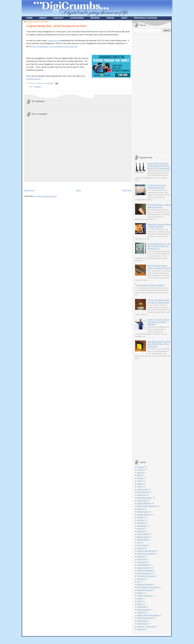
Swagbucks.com (33, 79)
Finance (140, 604)
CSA (139, 543)
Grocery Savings (143, 534)
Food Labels (142, 607)
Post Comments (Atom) (46, 196)
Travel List (141, 629)
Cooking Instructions (145, 596)
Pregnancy (141, 579)
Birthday (140, 593)
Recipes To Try (143, 624)
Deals (139, 473)
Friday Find (141, 559)
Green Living (142, 501)
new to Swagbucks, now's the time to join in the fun (54, 46)
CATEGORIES (77, 18)
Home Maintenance (144, 573)
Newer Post (29, 190)
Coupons (140, 467)
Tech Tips (141, 556)
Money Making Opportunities (148, 587)
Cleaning (140, 528)
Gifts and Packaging (145, 584)
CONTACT (58, 18)
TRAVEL (110, 18)
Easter (140, 601)
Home (78, 190)
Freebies (38, 87)
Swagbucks (53, 41)
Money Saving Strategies (146, 506)
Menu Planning (143, 492)
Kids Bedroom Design (145, 618)
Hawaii (140, 484)
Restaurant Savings (144, 498)
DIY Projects (142, 545)
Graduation (141, 612)
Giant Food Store (144, 610)
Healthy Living (142, 489)
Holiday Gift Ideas (144, 503)
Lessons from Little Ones (146, 551)
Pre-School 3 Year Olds (146, 554)
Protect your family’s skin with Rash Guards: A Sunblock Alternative (158, 322)
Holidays (140, 517)
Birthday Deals (143, 540)
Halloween (141, 523)
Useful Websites (143, 565)
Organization (142, 526)
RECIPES (95, 18)
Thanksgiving (142, 562)
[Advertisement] (60, 185)
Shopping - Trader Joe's (146, 626)
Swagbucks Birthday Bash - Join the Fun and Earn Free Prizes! (56, 26)
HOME (29, 18)
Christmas (141, 520)
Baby (139, 475)
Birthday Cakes (143, 512)
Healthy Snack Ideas (145, 570)
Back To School (143, 537)
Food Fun (141, 548)
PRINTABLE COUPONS (145, 18)
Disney (140, 598)
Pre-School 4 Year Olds (146, 576)
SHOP (124, 18)
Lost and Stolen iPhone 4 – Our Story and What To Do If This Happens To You (159, 246)
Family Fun (141, 495)
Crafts (139, 486)
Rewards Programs (144, 590)
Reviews (140, 509)
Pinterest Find (142, 621)
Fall (139, 582)
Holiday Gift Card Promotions (148, 615)
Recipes (140, 478)
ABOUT (43, 18)
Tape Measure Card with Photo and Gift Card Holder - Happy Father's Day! (159, 344)
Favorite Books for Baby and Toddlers (150, 285)
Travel (139, 481)
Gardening (141, 531)
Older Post (127, 190)
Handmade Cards (144, 515)
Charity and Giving (144, 568)
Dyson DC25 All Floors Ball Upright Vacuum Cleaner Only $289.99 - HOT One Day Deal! (159, 166)
